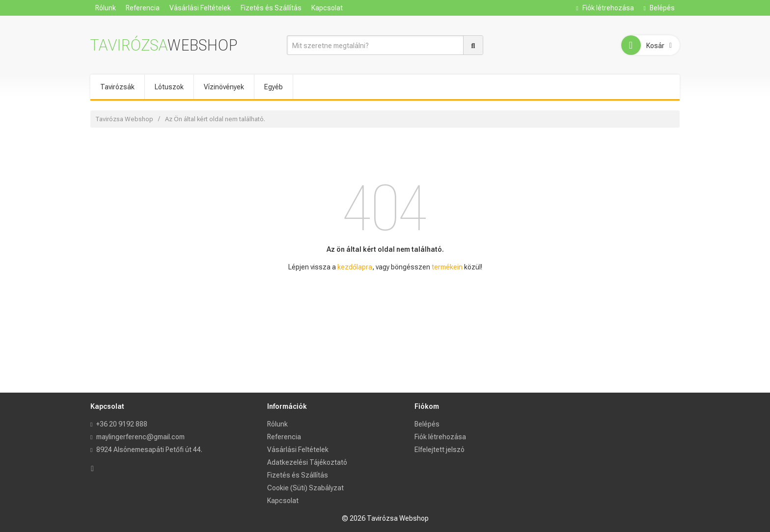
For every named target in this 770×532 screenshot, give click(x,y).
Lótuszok (169, 87)
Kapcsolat (327, 8)
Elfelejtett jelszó (440, 450)
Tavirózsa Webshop (124, 119)
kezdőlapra (355, 267)
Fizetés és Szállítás (271, 8)
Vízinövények (224, 87)
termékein (447, 267)
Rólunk (106, 8)
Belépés (659, 8)
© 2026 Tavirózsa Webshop (385, 518)
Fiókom (427, 406)
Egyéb (274, 87)
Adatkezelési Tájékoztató (307, 462)
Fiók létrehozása (605, 8)
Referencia (143, 8)
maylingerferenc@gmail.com (140, 437)
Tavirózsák (117, 87)
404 (385, 209)
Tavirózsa (164, 45)
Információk (287, 406)
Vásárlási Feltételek (200, 8)
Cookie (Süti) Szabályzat (305, 488)
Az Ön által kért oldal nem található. (215, 119)
